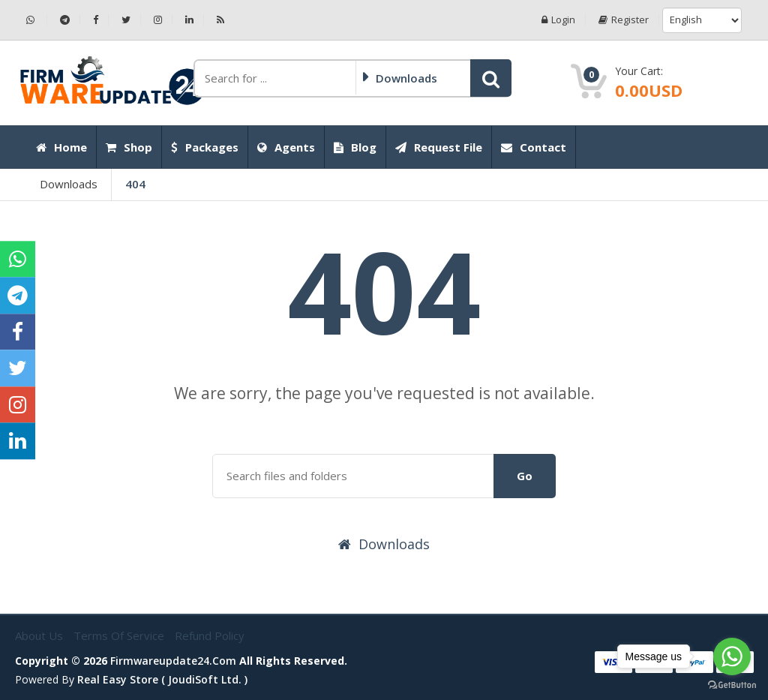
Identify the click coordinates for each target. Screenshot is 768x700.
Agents (286, 147)
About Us (40, 635)
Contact (534, 147)
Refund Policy (210, 635)
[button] (491, 78)
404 (135, 184)
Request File (439, 147)
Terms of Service (120, 635)
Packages (205, 147)
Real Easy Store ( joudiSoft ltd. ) (162, 679)
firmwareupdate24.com (173, 661)
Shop (129, 147)
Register (624, 20)
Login (558, 20)
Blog (355, 147)
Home (61, 147)
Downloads (69, 184)
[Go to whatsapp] (732, 656)
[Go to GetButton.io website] (732, 685)
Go (525, 476)
